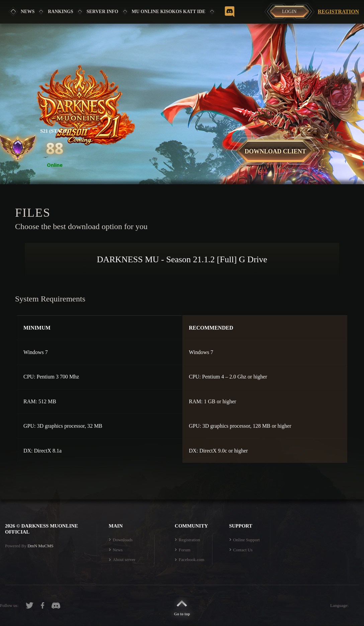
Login (289, 12)
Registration (338, 12)
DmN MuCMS (40, 546)
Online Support (247, 540)
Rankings (60, 12)
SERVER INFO (103, 12)
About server (124, 560)
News (28, 12)
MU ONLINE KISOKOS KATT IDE (169, 12)
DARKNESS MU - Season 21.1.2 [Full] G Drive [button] (182, 259)
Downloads (123, 540)
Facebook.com (191, 560)
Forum (185, 550)
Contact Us (243, 550)
